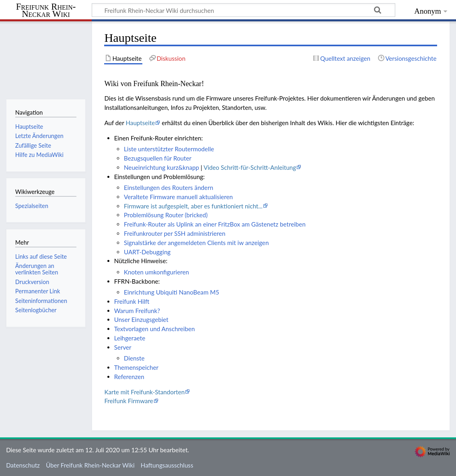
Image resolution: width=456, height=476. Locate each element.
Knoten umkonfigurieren (156, 272)
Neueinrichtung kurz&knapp (161, 167)
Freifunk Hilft (132, 301)
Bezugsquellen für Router (158, 158)
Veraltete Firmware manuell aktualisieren (178, 197)
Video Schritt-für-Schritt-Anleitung (250, 167)
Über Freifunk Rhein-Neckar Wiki (90, 465)
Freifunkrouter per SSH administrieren (175, 233)
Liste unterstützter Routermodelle (169, 149)
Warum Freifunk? (137, 311)
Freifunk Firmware (129, 401)
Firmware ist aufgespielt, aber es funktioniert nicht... (193, 206)
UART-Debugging (147, 252)
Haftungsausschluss (167, 465)
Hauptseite (140, 123)
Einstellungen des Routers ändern (168, 188)
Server (123, 347)
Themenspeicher (136, 367)
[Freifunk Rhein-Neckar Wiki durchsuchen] (243, 10)
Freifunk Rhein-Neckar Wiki (46, 11)
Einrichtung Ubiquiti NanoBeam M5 (172, 292)
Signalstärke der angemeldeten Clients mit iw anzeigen (196, 243)
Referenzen (129, 377)
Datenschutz (23, 465)
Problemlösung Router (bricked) (166, 215)
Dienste (134, 358)
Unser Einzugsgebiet (141, 319)
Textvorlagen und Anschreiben (155, 329)
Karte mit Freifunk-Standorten (144, 392)
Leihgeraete (130, 338)
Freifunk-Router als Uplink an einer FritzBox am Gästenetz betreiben (215, 224)
